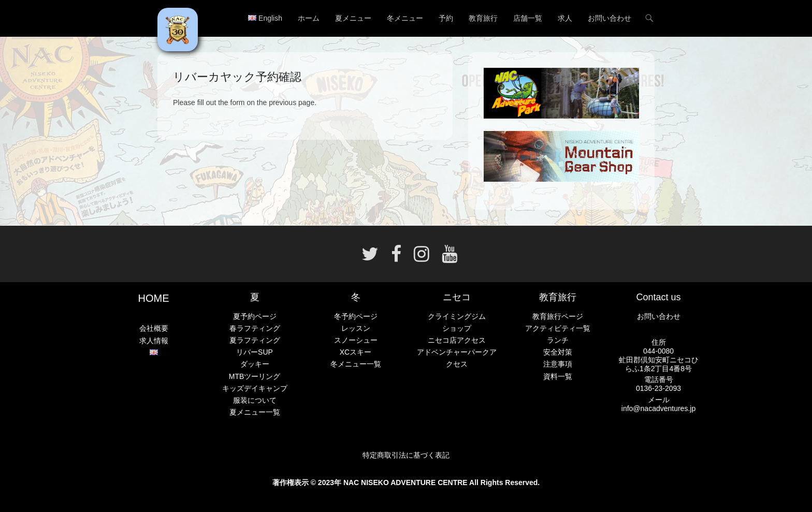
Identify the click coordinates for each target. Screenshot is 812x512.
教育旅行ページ (558, 316)
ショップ (457, 328)
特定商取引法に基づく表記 (406, 455)
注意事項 (558, 364)
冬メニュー (405, 18)
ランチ (558, 340)
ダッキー (255, 364)
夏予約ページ (255, 316)
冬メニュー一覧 (356, 364)
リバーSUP (255, 352)
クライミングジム (457, 316)
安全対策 (558, 352)
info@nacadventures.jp (658, 408)
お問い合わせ (610, 18)
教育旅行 (483, 18)
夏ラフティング (255, 340)
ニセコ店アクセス (457, 340)
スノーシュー (356, 340)
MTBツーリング (255, 376)
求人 (565, 18)
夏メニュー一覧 (255, 412)
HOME (154, 298)
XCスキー (356, 352)
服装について (255, 400)
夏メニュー (353, 18)
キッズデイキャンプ (255, 388)
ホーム (309, 18)
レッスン (356, 328)
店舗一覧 (528, 18)
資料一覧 (558, 376)
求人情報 (154, 341)
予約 (446, 18)
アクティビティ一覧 (558, 328)
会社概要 (154, 328)
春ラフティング (255, 328)
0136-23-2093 (658, 388)
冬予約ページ (356, 316)
